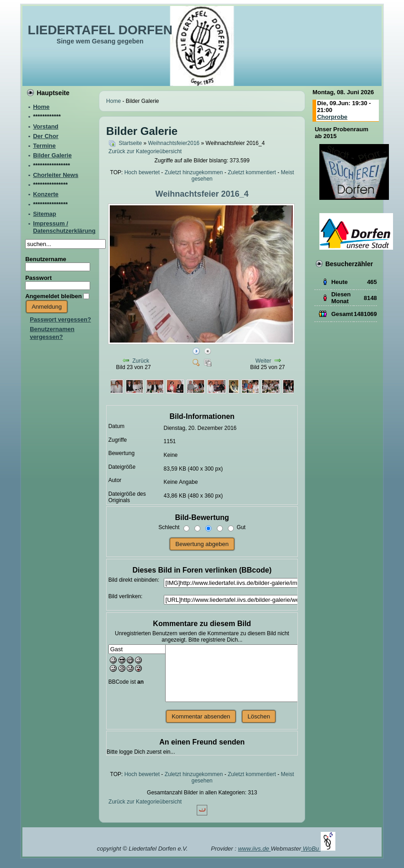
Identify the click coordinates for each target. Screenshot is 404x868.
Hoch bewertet (142, 172)
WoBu (319, 849)
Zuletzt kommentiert (252, 172)
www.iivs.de (254, 849)
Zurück (141, 361)
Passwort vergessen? (60, 319)
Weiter (263, 361)
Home (113, 101)
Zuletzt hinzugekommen (194, 172)
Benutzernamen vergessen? (52, 333)
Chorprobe (332, 117)
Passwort (38, 278)
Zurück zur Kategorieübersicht (145, 151)
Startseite (130, 143)
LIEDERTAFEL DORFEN (100, 30)
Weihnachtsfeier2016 (174, 143)
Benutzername (46, 259)
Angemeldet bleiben (54, 296)
